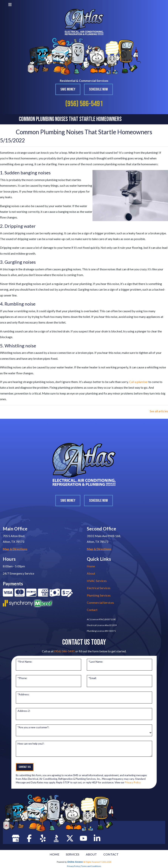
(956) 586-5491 (84, 104)
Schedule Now (98, 89)
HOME (54, 854)
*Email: (93, 678)
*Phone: (22, 678)
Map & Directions (15, 549)
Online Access (75, 862)
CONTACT (111, 854)
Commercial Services (100, 602)
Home (91, 566)
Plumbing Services (99, 595)
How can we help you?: (31, 744)
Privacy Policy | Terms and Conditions (84, 866)
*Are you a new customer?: (33, 727)
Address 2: (24, 711)
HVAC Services (97, 581)
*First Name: (25, 662)
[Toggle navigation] (10, 4)
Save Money (68, 89)
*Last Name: (96, 662)
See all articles (159, 411)
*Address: (24, 694)
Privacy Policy (133, 782)
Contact (92, 610)
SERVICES (73, 854)
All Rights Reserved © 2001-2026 (97, 862)
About (91, 573)
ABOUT (91, 854)
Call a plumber (138, 382)
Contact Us (25, 767)
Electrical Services (99, 588)
